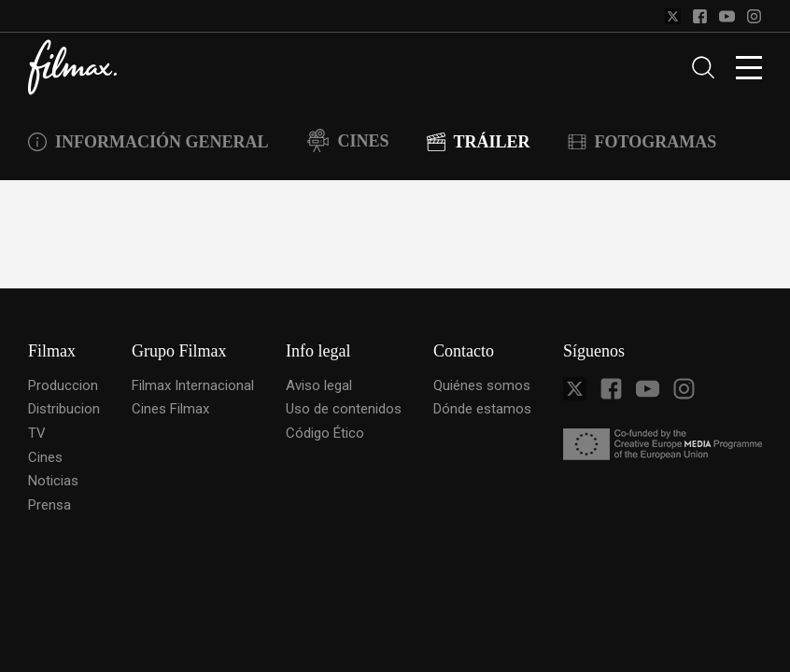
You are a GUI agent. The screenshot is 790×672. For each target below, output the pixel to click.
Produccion (63, 385)
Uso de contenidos (344, 409)
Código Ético (325, 433)
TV (37, 433)
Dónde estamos (482, 409)
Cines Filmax (170, 409)
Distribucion (64, 409)
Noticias (53, 481)
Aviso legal (319, 385)
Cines (45, 457)
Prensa (49, 505)
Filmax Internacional (193, 385)
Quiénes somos (482, 385)
